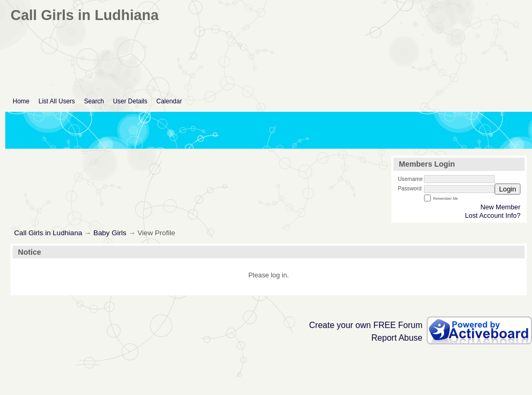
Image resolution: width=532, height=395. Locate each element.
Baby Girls (110, 233)
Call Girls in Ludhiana (48, 233)
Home (21, 101)
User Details (130, 101)
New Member (500, 207)
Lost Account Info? (493, 215)
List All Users (57, 101)
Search (94, 101)
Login (508, 189)
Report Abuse (397, 338)
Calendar (169, 101)
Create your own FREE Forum (366, 325)
